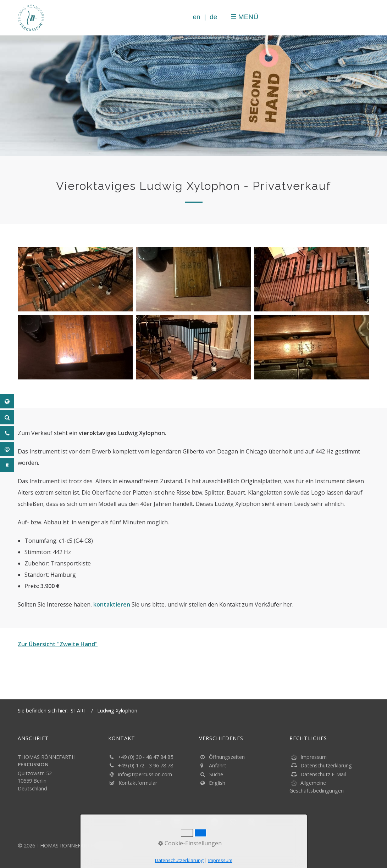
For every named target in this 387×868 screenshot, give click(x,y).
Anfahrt (218, 765)
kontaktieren (112, 604)
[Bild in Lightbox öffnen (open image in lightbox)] (75, 279)
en (195, 17)
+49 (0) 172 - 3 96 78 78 (145, 765)
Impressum (314, 757)
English (217, 783)
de (212, 17)
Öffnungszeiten (227, 757)
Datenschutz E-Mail (323, 774)
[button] (141, 822)
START (79, 711)
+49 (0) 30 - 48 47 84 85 (145, 757)
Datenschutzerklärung (326, 765)
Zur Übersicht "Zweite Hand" (58, 644)
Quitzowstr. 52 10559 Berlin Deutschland (35, 781)
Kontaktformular (138, 783)
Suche (216, 774)
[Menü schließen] (224, 17)
